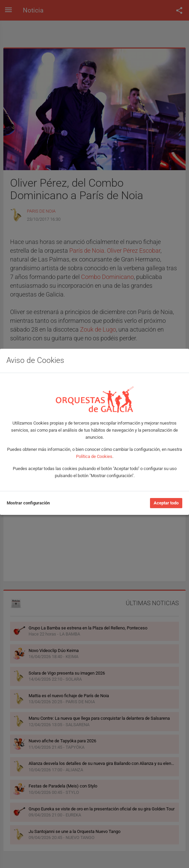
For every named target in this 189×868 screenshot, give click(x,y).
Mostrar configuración (28, 503)
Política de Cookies (94, 456)
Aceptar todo (166, 503)
